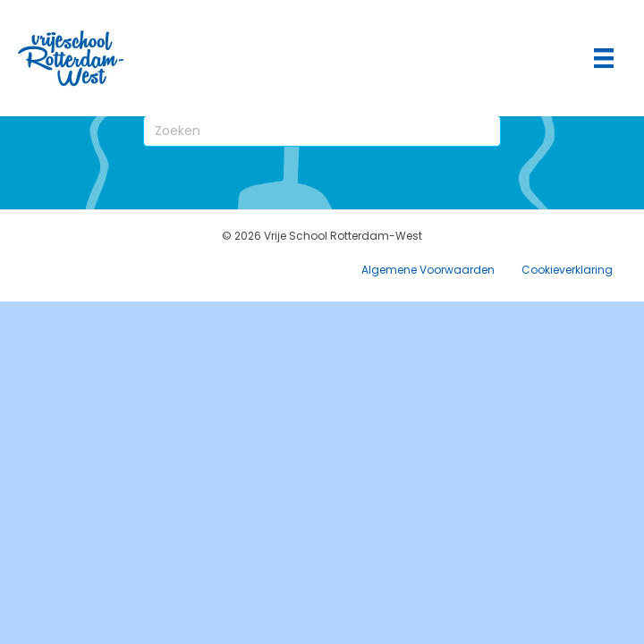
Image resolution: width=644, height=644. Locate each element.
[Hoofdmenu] (604, 58)
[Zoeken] (322, 131)
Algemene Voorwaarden (428, 270)
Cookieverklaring (567, 270)
